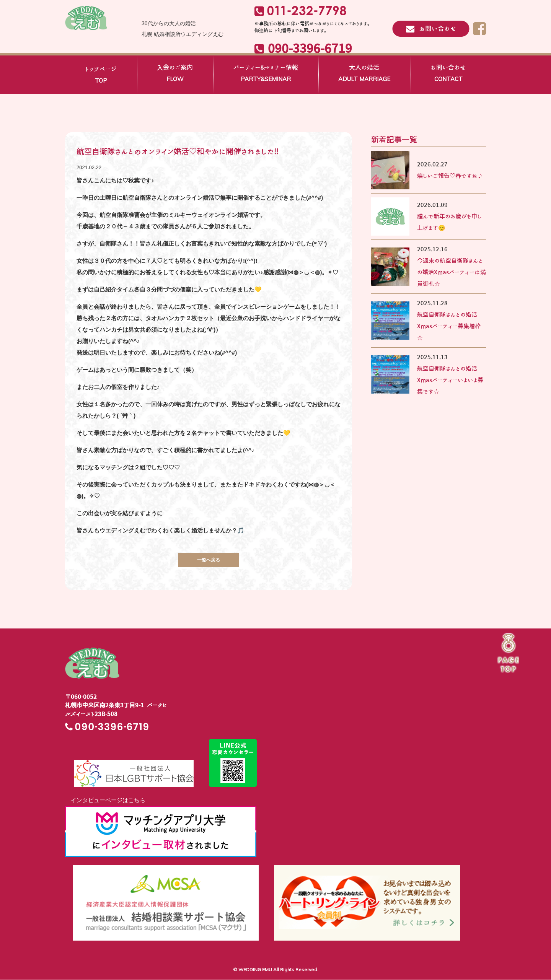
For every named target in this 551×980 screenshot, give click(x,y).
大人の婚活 (364, 75)
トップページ (101, 76)
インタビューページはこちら (105, 801)
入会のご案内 (175, 75)
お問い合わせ (448, 75)
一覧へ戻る (209, 561)
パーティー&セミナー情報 (266, 75)
